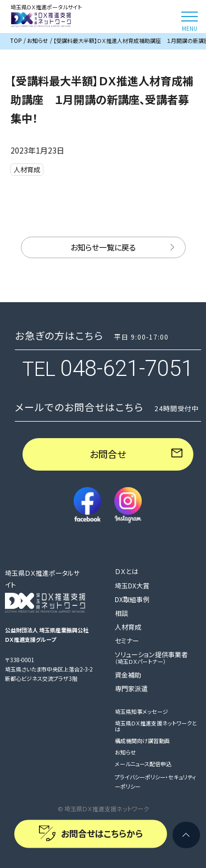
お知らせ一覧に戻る (103, 247)
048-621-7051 (127, 369)
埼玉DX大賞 (132, 585)
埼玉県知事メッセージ (141, 711)
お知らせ (125, 752)
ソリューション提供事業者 (151, 657)
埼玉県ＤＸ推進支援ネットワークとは (156, 726)
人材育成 (128, 627)
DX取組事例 (132, 599)
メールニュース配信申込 (143, 764)
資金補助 (128, 675)
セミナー (127, 640)
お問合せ (108, 454)
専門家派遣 (131, 688)
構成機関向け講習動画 (142, 741)
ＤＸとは (127, 571)
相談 (121, 613)
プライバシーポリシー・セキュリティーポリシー (155, 782)
